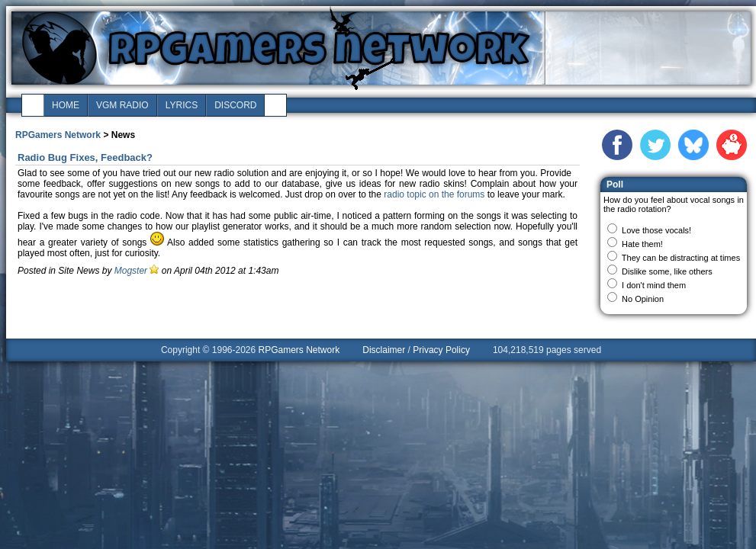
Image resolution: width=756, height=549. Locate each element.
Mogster (131, 271)
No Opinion (643, 299)
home (66, 105)
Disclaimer (384, 350)
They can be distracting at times (681, 258)
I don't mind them (654, 285)
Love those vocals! (656, 230)
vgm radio (122, 105)
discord (235, 105)
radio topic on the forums (434, 194)
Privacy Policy (441, 350)
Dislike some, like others (667, 271)
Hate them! (642, 244)
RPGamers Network (58, 135)
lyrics (182, 105)
